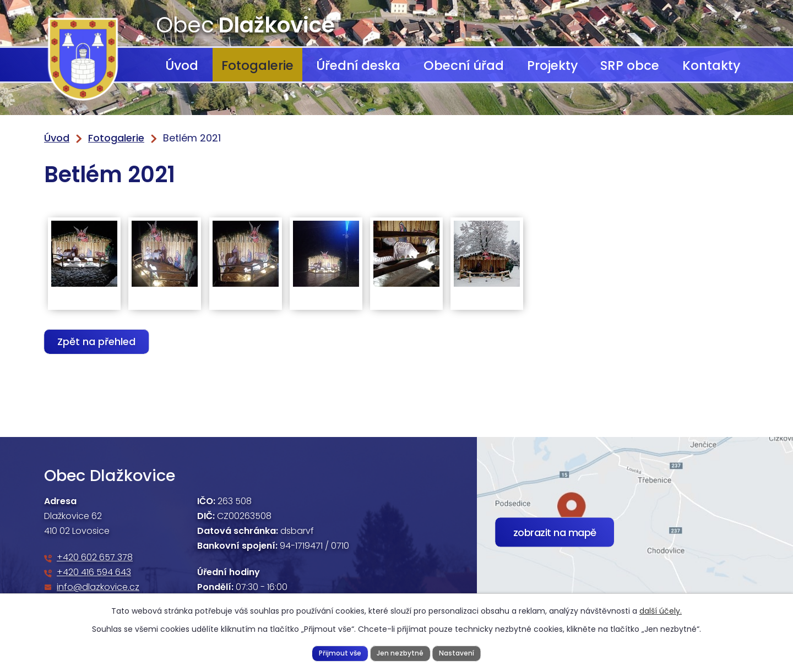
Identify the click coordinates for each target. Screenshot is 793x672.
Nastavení (458, 652)
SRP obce (630, 65)
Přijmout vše (338, 652)
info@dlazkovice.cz (98, 587)
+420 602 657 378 (95, 557)
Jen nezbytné (400, 652)
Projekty (552, 65)
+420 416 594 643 (94, 572)
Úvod (182, 65)
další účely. (661, 610)
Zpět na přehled (98, 342)
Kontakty (711, 65)
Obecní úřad (464, 65)
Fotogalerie (257, 65)
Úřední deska (358, 65)
